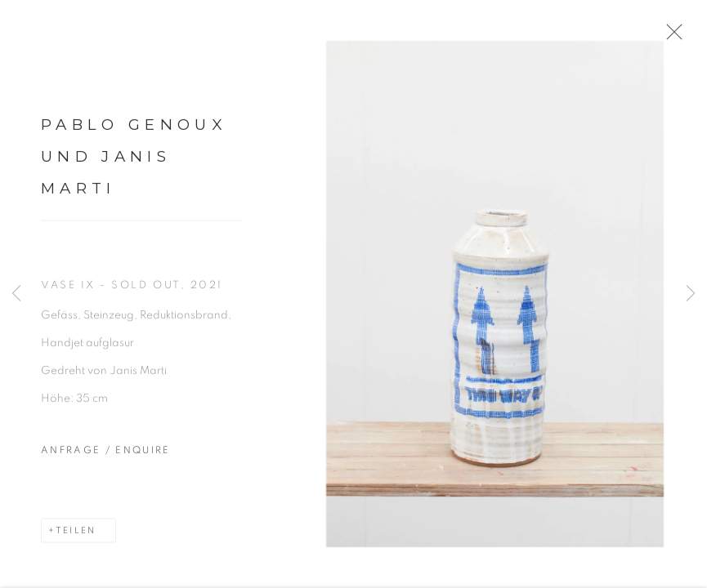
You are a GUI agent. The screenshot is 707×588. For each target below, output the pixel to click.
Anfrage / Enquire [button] (106, 458)
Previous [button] (16, 294)
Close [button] (684, 37)
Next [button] (691, 294)
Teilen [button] (76, 538)
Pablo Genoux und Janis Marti (134, 164)
